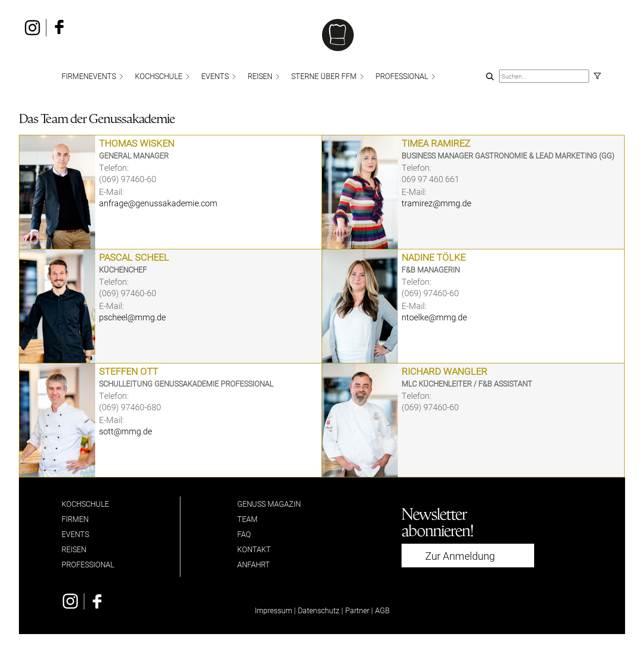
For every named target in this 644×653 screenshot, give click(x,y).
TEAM (247, 519)
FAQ (244, 534)
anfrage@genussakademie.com (158, 203)
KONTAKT (254, 549)
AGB (382, 610)
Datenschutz (319, 610)
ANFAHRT (254, 564)
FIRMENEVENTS (89, 76)
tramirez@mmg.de (436, 203)
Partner (357, 610)
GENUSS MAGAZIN (269, 504)
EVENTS (215, 76)
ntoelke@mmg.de (434, 317)
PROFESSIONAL (402, 76)
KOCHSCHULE (159, 76)
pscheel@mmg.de (132, 317)
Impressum (273, 610)
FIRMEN (75, 519)
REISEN (260, 76)
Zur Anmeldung (460, 556)
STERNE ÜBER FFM (324, 76)
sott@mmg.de (125, 431)
